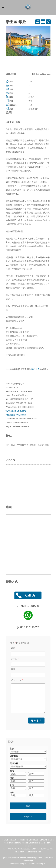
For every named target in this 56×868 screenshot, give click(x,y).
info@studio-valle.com (16, 415)
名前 (14, 648)
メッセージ (17, 680)
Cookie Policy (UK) (38, 864)
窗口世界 (35, 369)
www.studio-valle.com (16, 411)
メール (15, 659)
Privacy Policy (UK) (18, 864)
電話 (13, 669)
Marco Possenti (27, 858)
